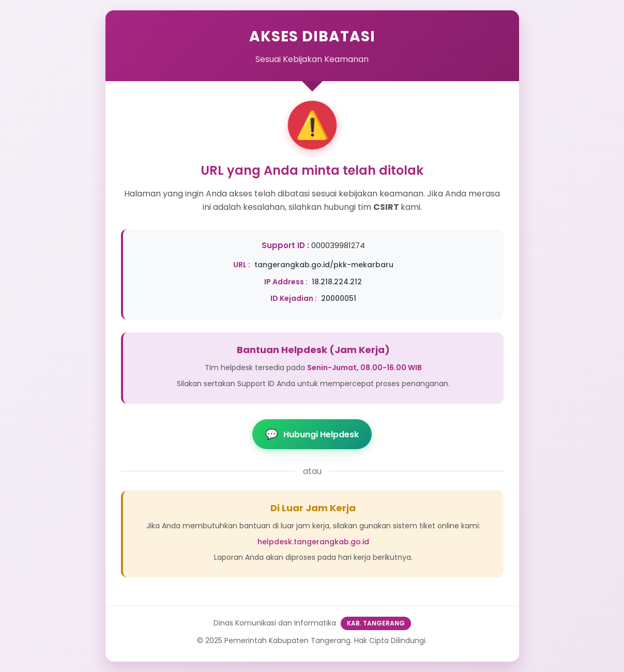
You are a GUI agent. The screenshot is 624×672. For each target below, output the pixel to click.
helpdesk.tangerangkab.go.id (313, 542)
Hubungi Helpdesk (312, 434)
